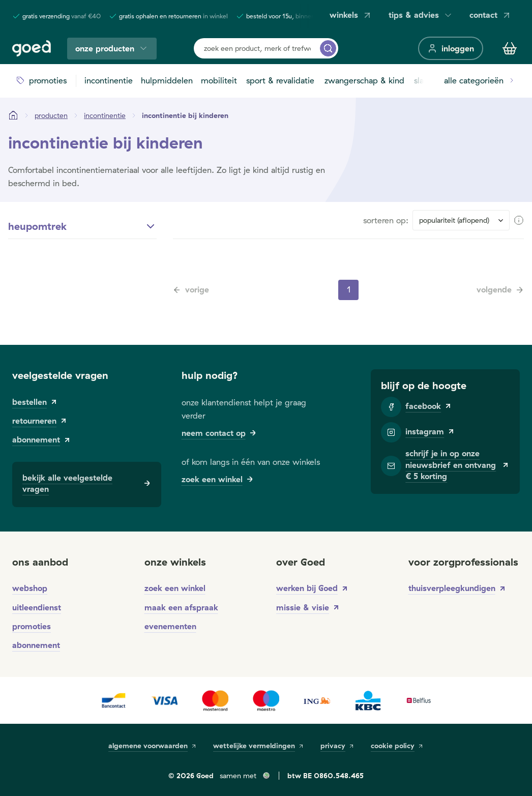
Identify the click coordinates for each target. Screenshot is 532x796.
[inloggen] (451, 48)
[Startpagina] (13, 115)
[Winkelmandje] (510, 48)
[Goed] (32, 48)
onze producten (112, 49)
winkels (351, 15)
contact (491, 15)
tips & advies (421, 15)
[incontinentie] (105, 115)
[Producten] (51, 115)
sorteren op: (386, 220)
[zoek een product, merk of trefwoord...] (328, 48)
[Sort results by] (461, 220)
